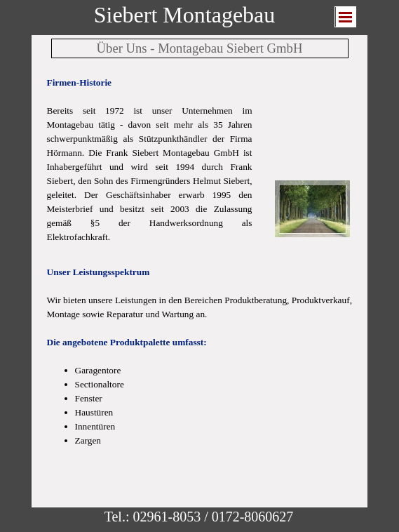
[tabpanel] (150, 160)
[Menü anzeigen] (346, 17)
